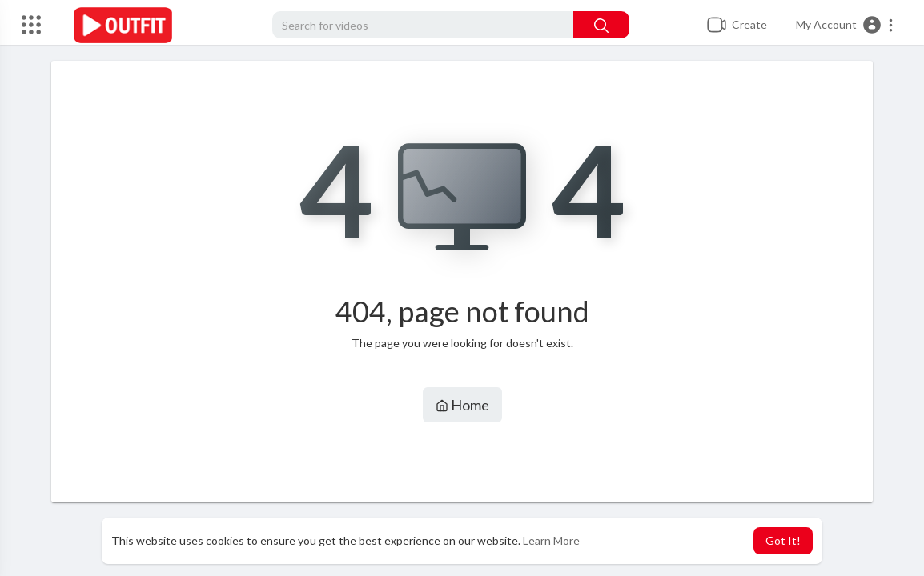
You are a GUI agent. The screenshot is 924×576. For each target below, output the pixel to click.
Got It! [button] (783, 540)
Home (462, 405)
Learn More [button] (551, 540)
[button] (845, 25)
